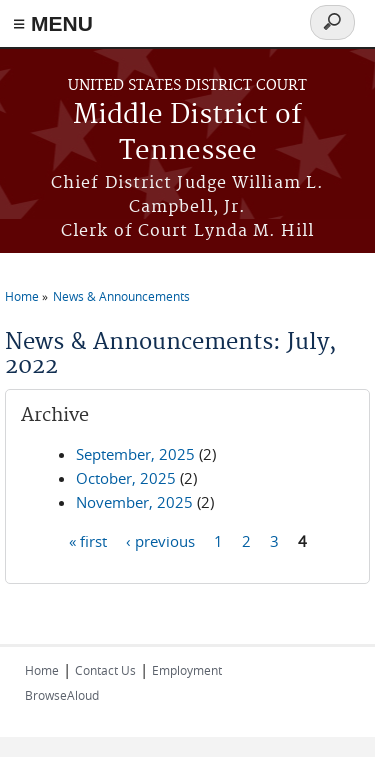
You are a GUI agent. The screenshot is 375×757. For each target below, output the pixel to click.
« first (88, 541)
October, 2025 (126, 478)
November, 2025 (134, 502)
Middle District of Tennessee (187, 133)
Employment (187, 670)
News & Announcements (121, 296)
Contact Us (105, 670)
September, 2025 (135, 454)
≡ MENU (53, 23)
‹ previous (160, 541)
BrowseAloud (62, 695)
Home (22, 296)
